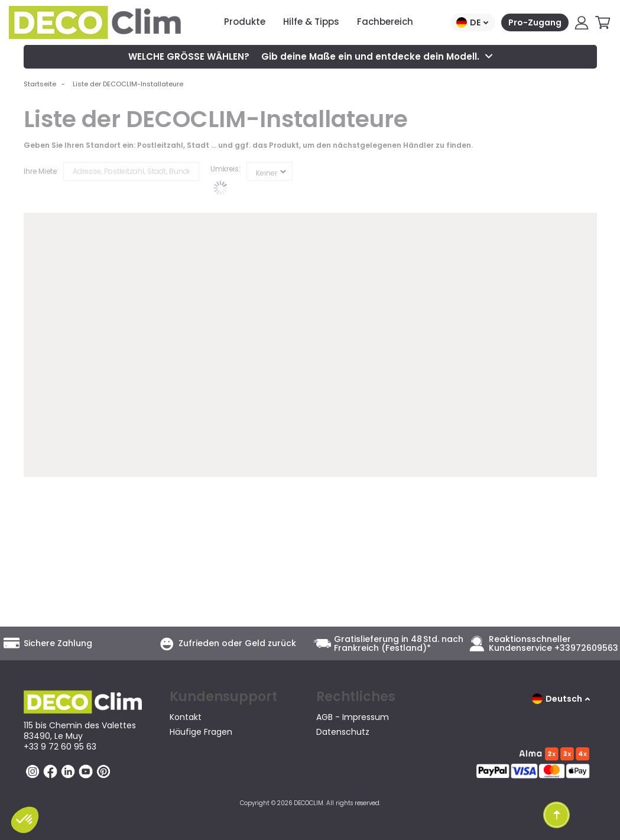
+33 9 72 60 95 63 (60, 747)
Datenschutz (343, 732)
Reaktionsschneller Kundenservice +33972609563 (554, 644)
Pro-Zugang (535, 22)
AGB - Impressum (353, 717)
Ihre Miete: (41, 171)
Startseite (40, 84)
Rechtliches (356, 697)
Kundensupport (223, 697)
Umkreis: (225, 169)
